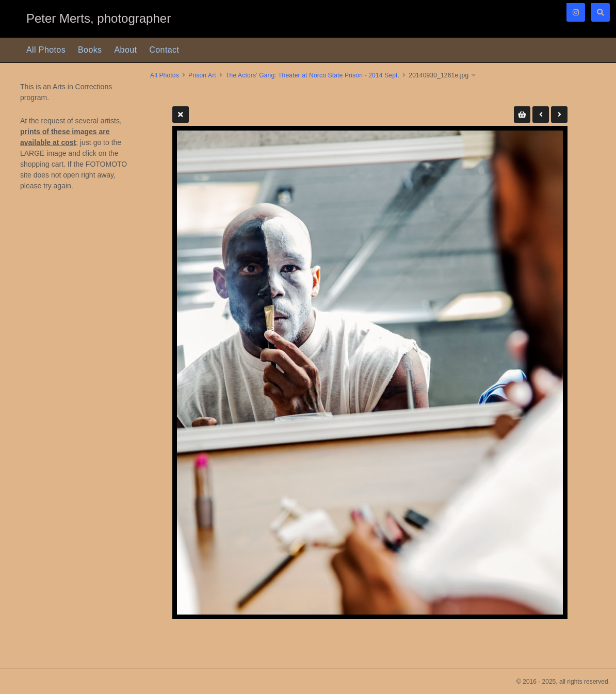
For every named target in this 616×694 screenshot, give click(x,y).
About (126, 50)
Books (90, 50)
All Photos (46, 50)
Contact (164, 50)
